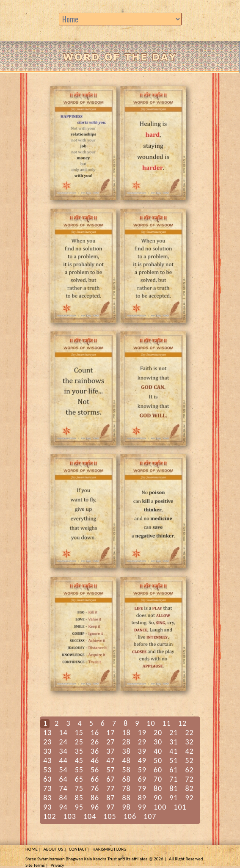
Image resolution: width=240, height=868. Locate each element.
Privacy (57, 865)
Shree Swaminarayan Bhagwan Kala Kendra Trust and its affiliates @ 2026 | (96, 859)
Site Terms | (37, 865)
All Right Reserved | (188, 859)
